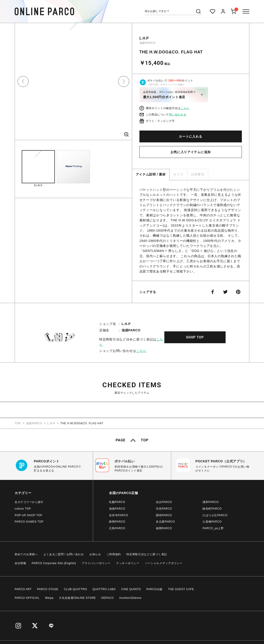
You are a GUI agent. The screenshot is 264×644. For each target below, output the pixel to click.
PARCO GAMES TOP (29, 522)
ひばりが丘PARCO (215, 515)
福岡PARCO (164, 528)
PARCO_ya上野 (213, 528)
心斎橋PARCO (212, 522)
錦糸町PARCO (212, 509)
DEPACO (107, 598)
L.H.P (144, 38)
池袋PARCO (148, 43)
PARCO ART (23, 589)
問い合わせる (178, 115)
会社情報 (20, 563)
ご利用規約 (114, 554)
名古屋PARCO (165, 522)
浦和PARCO (211, 502)
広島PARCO (117, 528)
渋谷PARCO (164, 509)
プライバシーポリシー (96, 563)
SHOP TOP (195, 337)
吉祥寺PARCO (119, 515)
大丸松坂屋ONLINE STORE (77, 598)
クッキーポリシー (128, 563)
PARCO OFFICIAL (27, 598)
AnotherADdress (130, 598)
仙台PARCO (164, 502)
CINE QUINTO (131, 589)
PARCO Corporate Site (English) (54, 563)
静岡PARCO (117, 522)
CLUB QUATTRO (75, 589)
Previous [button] (23, 81)
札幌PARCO (117, 502)
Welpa (49, 598)
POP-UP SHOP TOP (28, 515)
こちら (185, 108)
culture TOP (23, 509)
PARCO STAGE (48, 589)
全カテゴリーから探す (29, 502)
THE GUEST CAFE (181, 589)
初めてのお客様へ (26, 554)
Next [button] (124, 81)
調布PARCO (164, 515)
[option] (73, 83)
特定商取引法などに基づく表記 (147, 554)
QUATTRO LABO (104, 589)
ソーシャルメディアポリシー (164, 563)
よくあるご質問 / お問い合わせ (64, 554)
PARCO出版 (154, 589)
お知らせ (95, 554)
